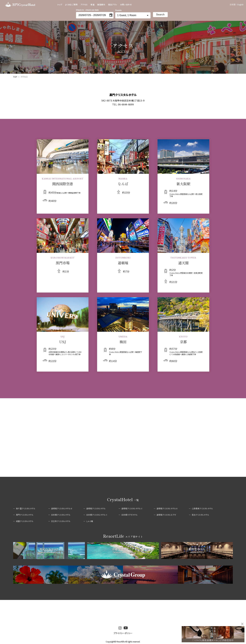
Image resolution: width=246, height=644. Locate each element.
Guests (118, 10)
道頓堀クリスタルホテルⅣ (167, 508)
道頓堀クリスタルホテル (96, 508)
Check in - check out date (87, 10)
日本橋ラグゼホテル (130, 515)
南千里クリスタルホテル (26, 508)
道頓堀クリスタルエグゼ (166, 515)
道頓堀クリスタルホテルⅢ (62, 508)
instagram (120, 628)
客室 (92, 4)
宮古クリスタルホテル (200, 515)
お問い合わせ (126, 4)
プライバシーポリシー (123, 633)
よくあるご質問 (71, 4)
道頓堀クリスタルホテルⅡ (132, 508)
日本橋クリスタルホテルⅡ (97, 515)
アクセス (84, 4)
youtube (126, 628)
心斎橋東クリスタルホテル (202, 508)
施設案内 (101, 4)
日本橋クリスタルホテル (61, 515)
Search (160, 15)
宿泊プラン (113, 4)
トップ (60, 4)
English (240, 5)
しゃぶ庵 (90, 521)
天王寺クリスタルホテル (61, 521)
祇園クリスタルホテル (25, 521)
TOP (15, 77)
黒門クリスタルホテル (25, 515)
